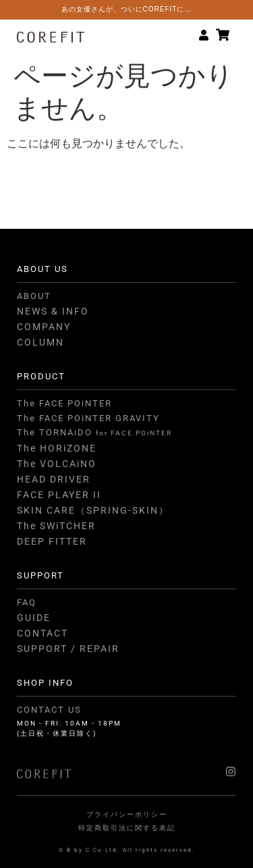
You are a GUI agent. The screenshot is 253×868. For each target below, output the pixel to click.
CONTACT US (49, 710)
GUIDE (34, 618)
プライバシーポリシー (127, 814)
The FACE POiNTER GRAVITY (88, 418)
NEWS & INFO (53, 311)
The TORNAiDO (94, 432)
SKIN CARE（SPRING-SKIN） (93, 510)
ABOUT (34, 296)
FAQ (27, 602)
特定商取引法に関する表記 (127, 828)
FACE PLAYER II (59, 495)
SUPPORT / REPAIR (68, 649)
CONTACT (43, 633)
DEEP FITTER (52, 541)
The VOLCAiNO (57, 464)
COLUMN (40, 342)
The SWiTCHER (56, 526)
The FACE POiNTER (64, 403)
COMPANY (44, 327)
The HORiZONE (57, 448)
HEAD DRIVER (54, 479)
